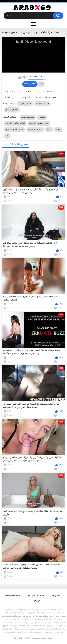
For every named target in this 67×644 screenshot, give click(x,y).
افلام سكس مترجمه (15, 123)
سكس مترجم (25, 104)
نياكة (49, 130)
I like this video (20, 77)
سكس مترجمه (35, 130)
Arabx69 (28, 638)
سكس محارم (12, 110)
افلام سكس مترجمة (39, 123)
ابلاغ (41, 84)
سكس (42, 117)
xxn (7, 136)
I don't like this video (25, 77)
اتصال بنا (56, 596)
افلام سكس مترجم (15, 130)
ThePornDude (13, 596)
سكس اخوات (42, 104)
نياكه (58, 130)
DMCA (37, 601)
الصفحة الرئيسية (36, 596)
